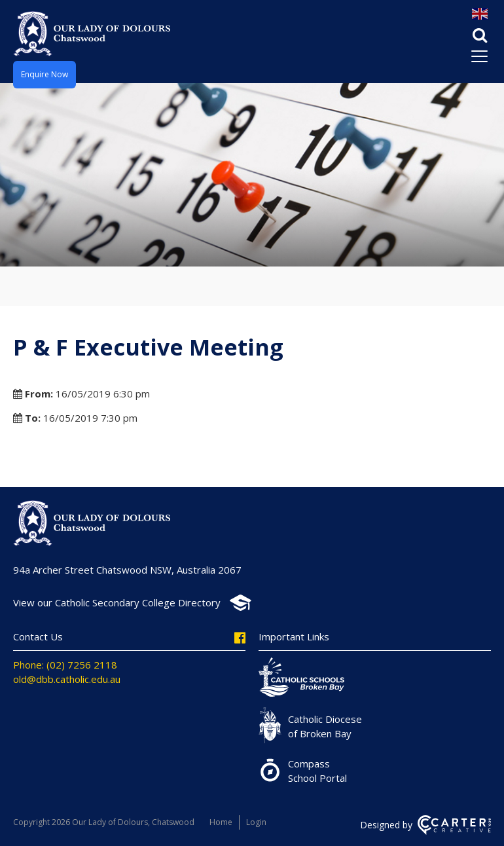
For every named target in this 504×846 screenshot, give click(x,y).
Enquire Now (45, 74)
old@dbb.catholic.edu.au (67, 679)
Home (221, 822)
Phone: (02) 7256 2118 (65, 665)
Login (256, 822)
